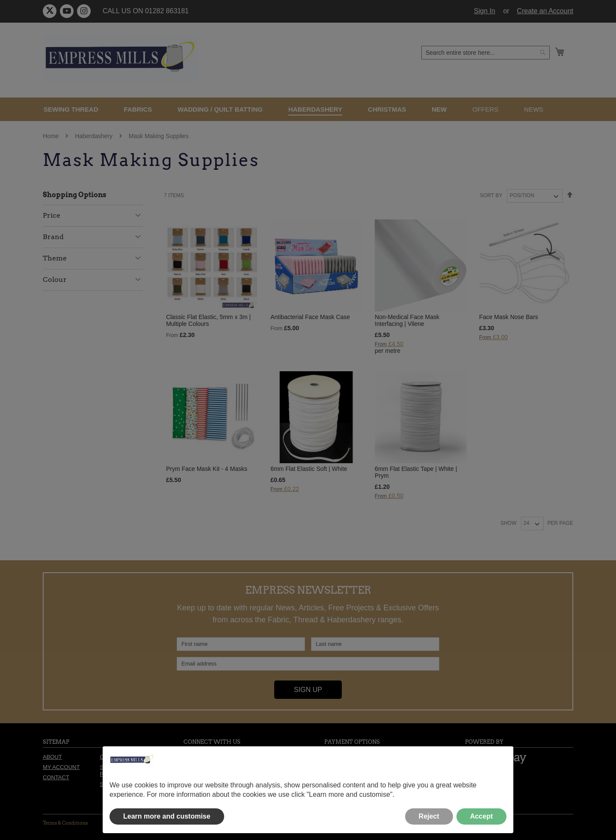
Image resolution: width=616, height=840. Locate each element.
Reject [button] (429, 816)
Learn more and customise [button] (167, 816)
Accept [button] (481, 816)
